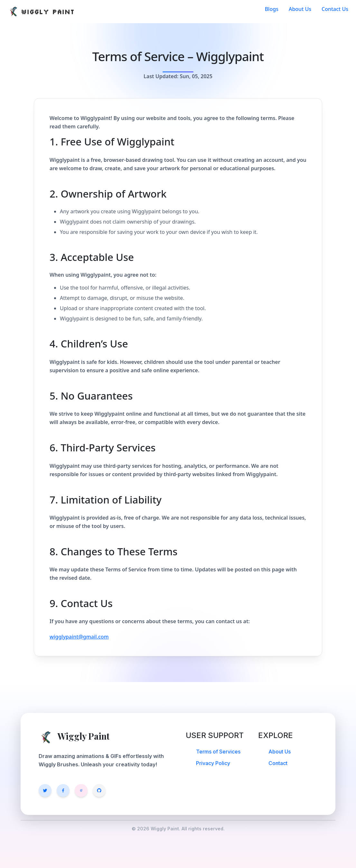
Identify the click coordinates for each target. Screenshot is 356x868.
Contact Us (335, 9)
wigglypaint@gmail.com (79, 637)
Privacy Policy (213, 763)
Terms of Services (218, 752)
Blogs (272, 9)
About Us (300, 9)
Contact (278, 763)
